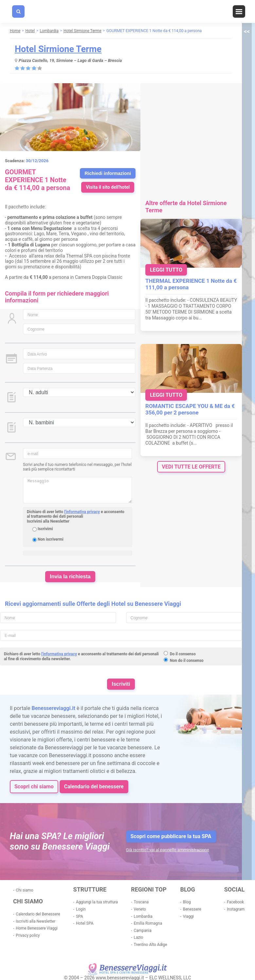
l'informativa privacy (82, 512)
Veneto (140, 909)
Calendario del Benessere (38, 914)
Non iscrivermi (51, 539)
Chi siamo (24, 890)
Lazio (138, 937)
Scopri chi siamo (34, 787)
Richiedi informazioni (108, 173)
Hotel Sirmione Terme (58, 49)
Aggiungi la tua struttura (97, 902)
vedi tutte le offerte (191, 467)
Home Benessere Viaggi (37, 928)
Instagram (236, 909)
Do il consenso (183, 654)
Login (81, 909)
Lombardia (143, 916)
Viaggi (188, 916)
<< (247, 31)
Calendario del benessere (94, 787)
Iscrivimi (45, 529)
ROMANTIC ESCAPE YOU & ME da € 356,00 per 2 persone (190, 409)
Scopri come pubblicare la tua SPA (171, 836)
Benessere (192, 909)
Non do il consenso (187, 661)
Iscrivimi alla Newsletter (48, 521)
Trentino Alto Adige (150, 945)
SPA (80, 916)
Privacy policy (28, 935)
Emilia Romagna (148, 923)
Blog (187, 902)
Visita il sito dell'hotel (108, 187)
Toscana (141, 902)
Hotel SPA (85, 923)
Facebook (235, 902)
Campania (142, 931)
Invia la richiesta (70, 576)
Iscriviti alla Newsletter (36, 921)
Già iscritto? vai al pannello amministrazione (168, 850)
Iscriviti (121, 684)
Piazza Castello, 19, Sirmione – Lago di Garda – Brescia (70, 60)
